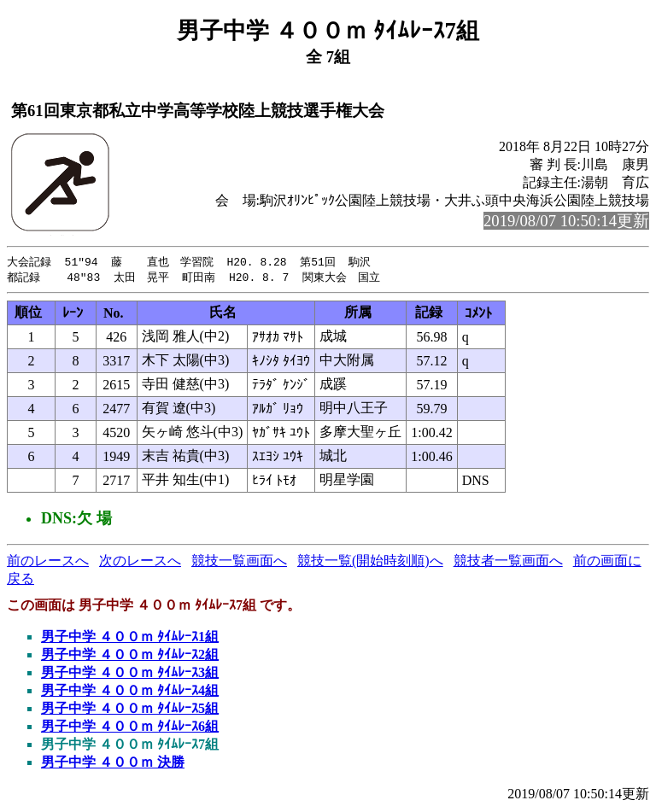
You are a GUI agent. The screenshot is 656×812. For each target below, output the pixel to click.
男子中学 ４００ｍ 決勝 (113, 764)
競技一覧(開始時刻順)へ (370, 562)
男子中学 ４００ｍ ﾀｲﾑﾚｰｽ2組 (130, 656)
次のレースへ (140, 562)
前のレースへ (48, 562)
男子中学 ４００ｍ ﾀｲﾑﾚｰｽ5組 (130, 710)
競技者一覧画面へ (508, 562)
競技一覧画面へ (239, 562)
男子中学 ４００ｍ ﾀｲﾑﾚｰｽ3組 (130, 674)
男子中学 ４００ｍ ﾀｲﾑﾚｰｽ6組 (130, 728)
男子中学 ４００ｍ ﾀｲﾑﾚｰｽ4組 (130, 692)
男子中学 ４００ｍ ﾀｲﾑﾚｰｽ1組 (130, 638)
